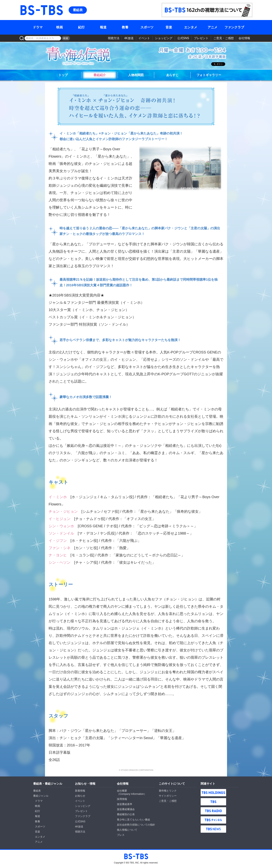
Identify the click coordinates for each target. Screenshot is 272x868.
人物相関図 (136, 75)
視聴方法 (114, 38)
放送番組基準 (125, 804)
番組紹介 (100, 75)
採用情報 (122, 799)
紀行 (81, 27)
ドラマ (38, 27)
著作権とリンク (168, 791)
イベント (144, 38)
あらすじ (172, 75)
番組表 (78, 10)
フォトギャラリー (209, 75)
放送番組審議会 (126, 809)
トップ (63, 75)
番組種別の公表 (126, 814)
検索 (66, 38)
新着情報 (80, 791)
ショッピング (164, 38)
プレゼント (201, 38)
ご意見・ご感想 (224, 38)
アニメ (212, 27)
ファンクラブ (234, 27)
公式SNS (183, 38)
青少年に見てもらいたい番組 (133, 820)
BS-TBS (25, 5)
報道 (103, 27)
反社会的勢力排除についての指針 (136, 825)
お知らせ (80, 796)
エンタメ (191, 27)
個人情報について (127, 830)
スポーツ (147, 27)
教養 (125, 27)
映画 (60, 27)
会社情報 (244, 38)
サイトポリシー (168, 796)
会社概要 (122, 791)
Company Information (132, 794)
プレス (121, 835)
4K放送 (129, 38)
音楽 (169, 27)
